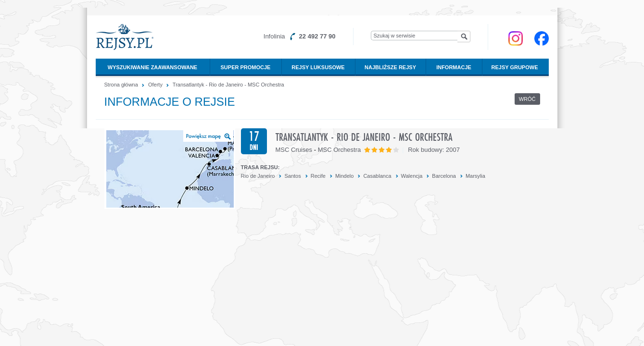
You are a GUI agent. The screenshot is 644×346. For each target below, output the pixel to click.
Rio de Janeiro (258, 176)
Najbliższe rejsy (390, 67)
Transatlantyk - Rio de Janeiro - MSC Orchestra (228, 85)
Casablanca (377, 176)
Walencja (412, 176)
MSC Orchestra (340, 150)
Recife (318, 176)
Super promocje (246, 67)
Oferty (155, 85)
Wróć (527, 99)
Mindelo (345, 176)
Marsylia (475, 176)
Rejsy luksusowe (318, 67)
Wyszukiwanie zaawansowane (152, 67)
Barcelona (444, 176)
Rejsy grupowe (515, 67)
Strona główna (121, 85)
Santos (292, 176)
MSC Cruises (294, 150)
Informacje (454, 67)
